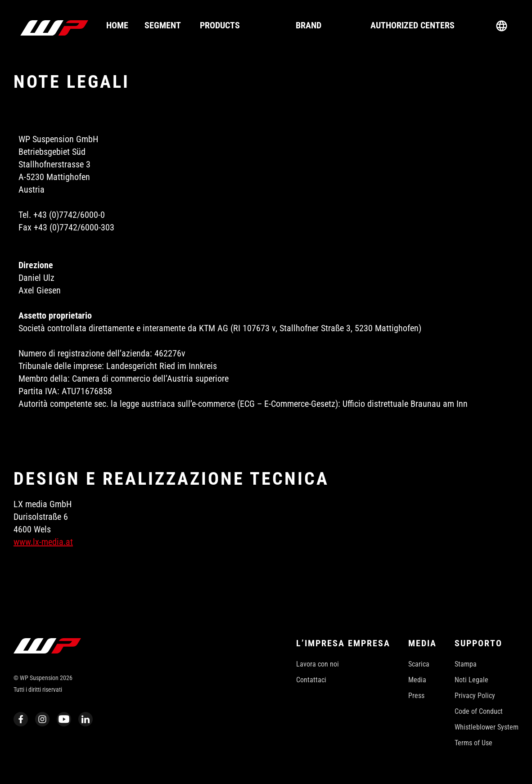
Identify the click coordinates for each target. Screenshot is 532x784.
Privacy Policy (475, 696)
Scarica (419, 664)
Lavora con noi (318, 664)
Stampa (466, 664)
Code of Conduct (479, 711)
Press (416, 696)
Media (417, 680)
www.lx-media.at (43, 542)
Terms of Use (473, 743)
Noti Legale (471, 680)
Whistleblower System (487, 727)
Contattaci (311, 680)
